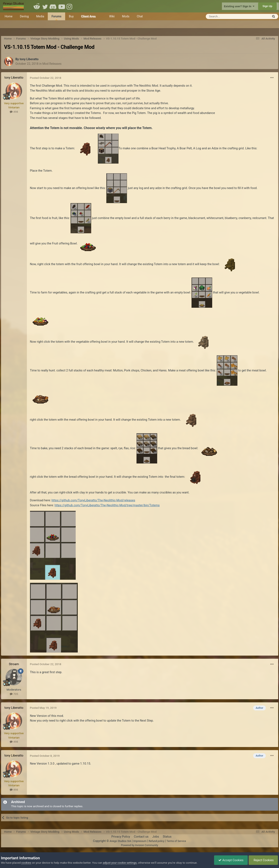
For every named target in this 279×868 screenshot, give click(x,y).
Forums (56, 17)
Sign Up (267, 6)
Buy (71, 16)
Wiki (112, 16)
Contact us (141, 837)
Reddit (37, 6)
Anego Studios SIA (120, 841)
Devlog (24, 16)
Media (40, 16)
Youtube (62, 6)
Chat (140, 16)
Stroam (14, 664)
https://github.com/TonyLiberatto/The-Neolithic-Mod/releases (93, 500)
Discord (53, 6)
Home (9, 16)
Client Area (88, 16)
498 (14, 112)
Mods (126, 16)
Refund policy (157, 841)
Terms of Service (176, 841)
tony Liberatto (29, 59)
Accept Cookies (231, 860)
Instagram (70, 6)
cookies (26, 863)
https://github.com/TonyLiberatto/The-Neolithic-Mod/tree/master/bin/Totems (107, 505)
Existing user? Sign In (239, 6)
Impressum (140, 841)
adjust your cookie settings (120, 863)
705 (14, 694)
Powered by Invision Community (139, 845)
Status (167, 837)
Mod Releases (52, 64)
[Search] (227, 16)
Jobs (156, 837)
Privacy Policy (121, 837)
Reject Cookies (263, 860)
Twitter (45, 6)
